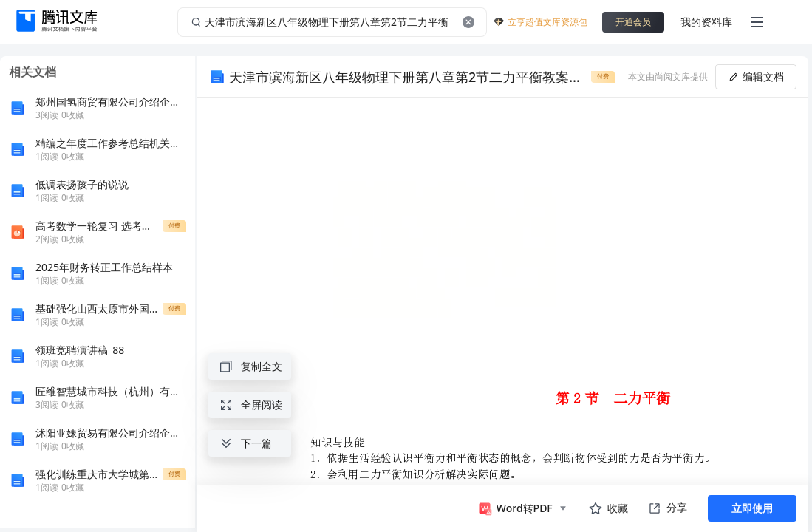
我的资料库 (706, 22)
